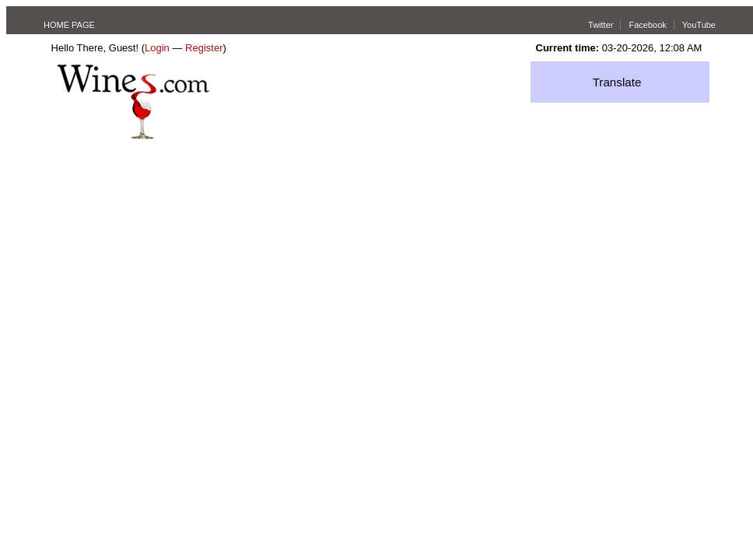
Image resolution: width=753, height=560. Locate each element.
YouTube (699, 25)
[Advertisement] (376, 256)
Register (204, 48)
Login (157, 48)
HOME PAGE (69, 25)
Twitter (601, 25)
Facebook (647, 25)
